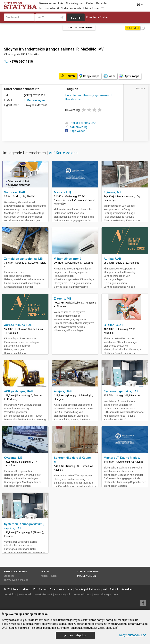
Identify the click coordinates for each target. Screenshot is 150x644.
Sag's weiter (75, 131)
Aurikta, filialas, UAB (18, 325)
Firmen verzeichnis (51, 3)
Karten (90, 3)
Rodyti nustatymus (133, 635)
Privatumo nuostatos (61, 589)
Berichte (101, 3)
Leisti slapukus (75, 635)
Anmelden (127, 589)
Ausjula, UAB (63, 391)
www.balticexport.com (106, 594)
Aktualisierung (76, 127)
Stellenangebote (71, 8)
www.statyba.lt (63, 594)
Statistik (114, 589)
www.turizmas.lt (43, 594)
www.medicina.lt (82, 594)
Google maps (89, 76)
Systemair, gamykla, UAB (121, 391)
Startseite (9, 576)
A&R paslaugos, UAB (18, 391)
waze (109, 76)
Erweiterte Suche (97, 17)
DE (140, 5)
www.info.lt (10, 594)
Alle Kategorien (75, 3)
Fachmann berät (49, 8)
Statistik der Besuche (80, 123)
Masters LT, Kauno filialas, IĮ (123, 458)
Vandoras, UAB (15, 192)
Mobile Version (87, 576)
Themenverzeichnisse (16, 580)
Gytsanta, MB (13, 458)
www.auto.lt (25, 594)
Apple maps (129, 76)
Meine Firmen (94, 8)
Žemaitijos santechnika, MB (23, 259)
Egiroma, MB (113, 192)
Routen (53, 576)
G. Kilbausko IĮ (114, 325)
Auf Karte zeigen (63, 153)
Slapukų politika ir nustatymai (91, 589)
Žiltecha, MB (63, 299)
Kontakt (43, 589)
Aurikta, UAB (112, 259)
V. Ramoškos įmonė (67, 259)
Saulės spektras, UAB (24, 589)
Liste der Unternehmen (79, 28)
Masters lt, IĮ (62, 192)
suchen (77, 17)
